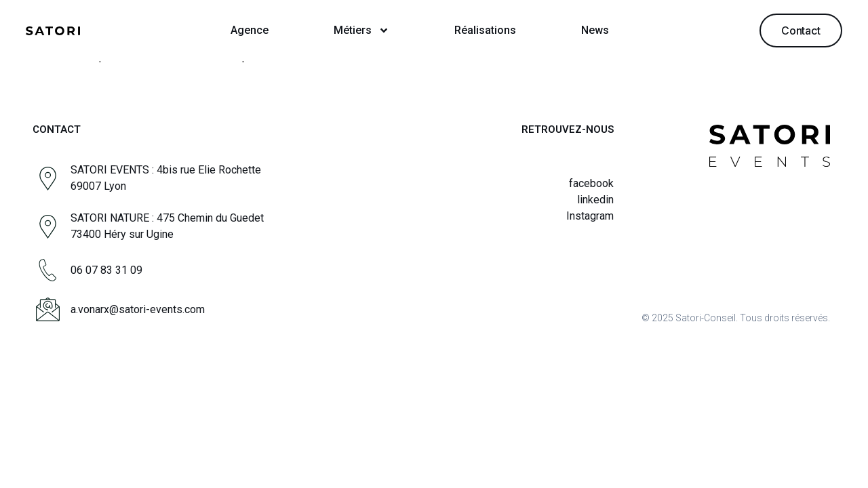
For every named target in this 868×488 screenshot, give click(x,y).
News (595, 30)
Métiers (361, 30)
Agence (250, 30)
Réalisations (485, 30)
